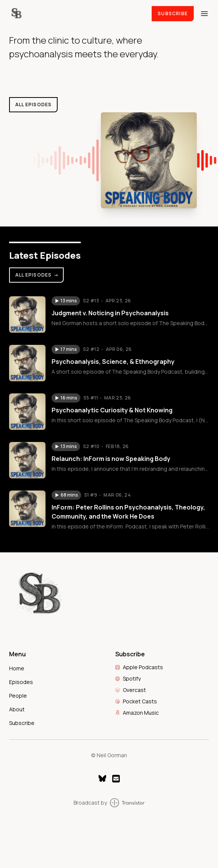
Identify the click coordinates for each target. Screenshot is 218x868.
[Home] (76, 13)
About (17, 709)
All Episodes (37, 275)
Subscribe (173, 13)
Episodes (21, 682)
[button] (66, 301)
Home (17, 668)
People (18, 696)
